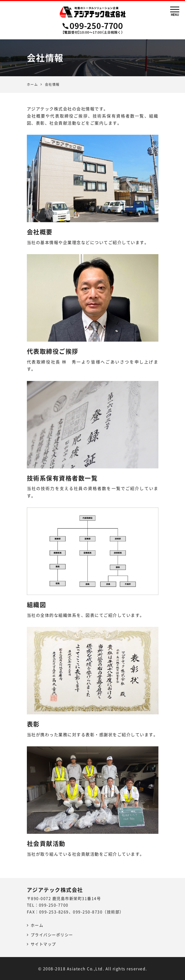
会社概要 (40, 232)
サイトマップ (43, 944)
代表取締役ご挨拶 (53, 351)
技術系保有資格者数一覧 (62, 478)
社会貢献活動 (46, 843)
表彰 (33, 724)
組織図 (37, 604)
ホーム (32, 84)
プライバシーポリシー (52, 935)
